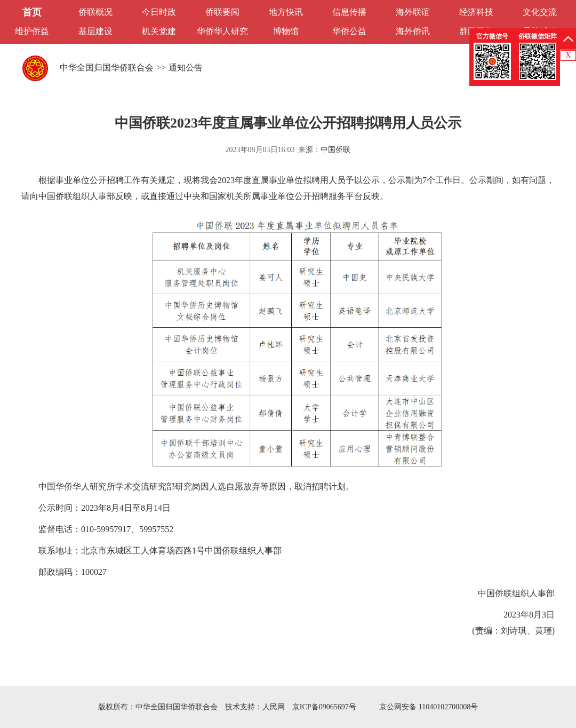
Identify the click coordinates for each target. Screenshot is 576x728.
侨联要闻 (222, 12)
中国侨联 (335, 150)
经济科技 (476, 12)
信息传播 (349, 12)
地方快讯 (286, 12)
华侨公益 (349, 31)
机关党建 (159, 31)
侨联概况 (95, 12)
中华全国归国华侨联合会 (107, 68)
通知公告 (186, 68)
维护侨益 (32, 31)
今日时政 (159, 12)
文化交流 (540, 12)
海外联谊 (413, 12)
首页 (32, 12)
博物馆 (286, 31)
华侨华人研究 (222, 31)
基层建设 (95, 31)
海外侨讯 (413, 31)
